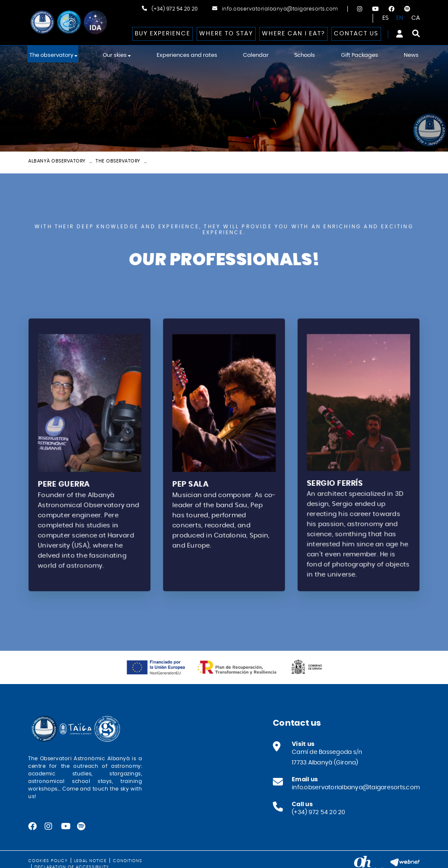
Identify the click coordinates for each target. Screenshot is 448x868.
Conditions (128, 861)
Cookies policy (48, 861)
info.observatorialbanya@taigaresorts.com (280, 9)
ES (386, 18)
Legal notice (90, 861)
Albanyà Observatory (57, 161)
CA (416, 18)
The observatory (118, 161)
